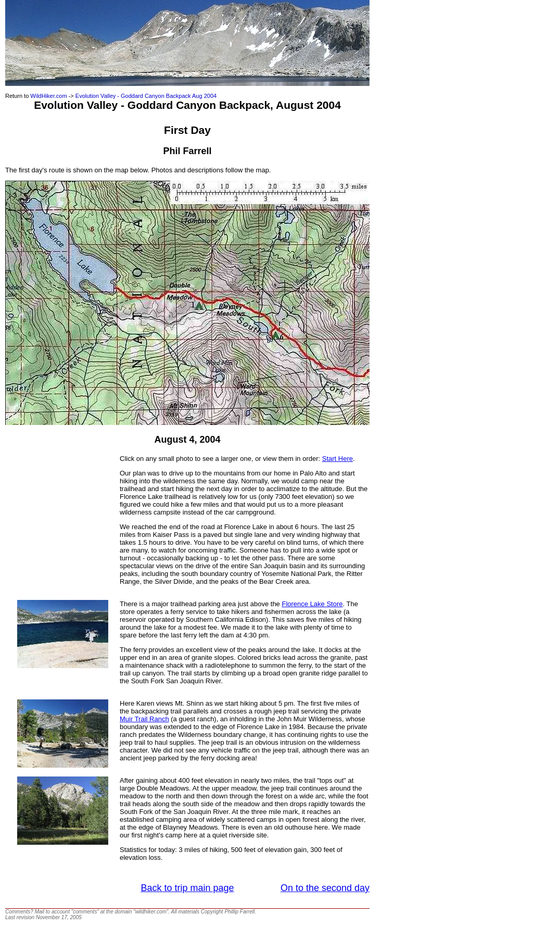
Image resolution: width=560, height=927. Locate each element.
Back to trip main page (187, 888)
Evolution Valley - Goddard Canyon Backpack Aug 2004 (146, 96)
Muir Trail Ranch (144, 719)
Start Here (338, 459)
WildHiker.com (48, 96)
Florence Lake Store (312, 604)
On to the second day (325, 888)
